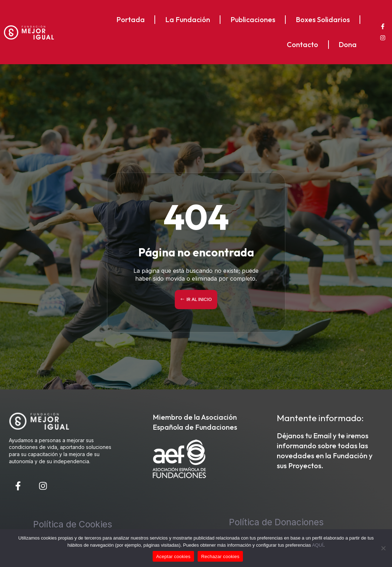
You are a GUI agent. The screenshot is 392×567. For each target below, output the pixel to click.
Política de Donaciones (276, 522)
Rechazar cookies (220, 556)
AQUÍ (318, 545)
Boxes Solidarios (323, 19)
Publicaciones (253, 19)
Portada (131, 19)
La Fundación (188, 19)
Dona (348, 44)
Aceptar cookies (173, 556)
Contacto (302, 44)
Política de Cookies (73, 524)
